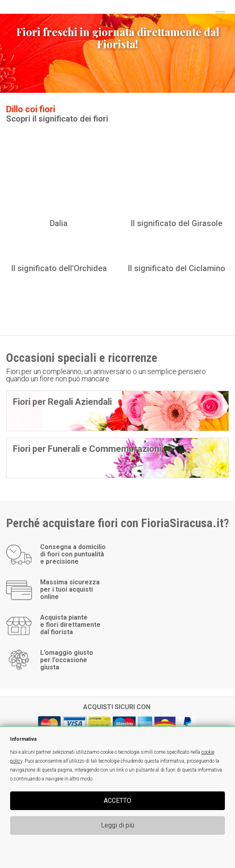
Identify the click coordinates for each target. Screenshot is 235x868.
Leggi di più (117, 825)
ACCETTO (117, 801)
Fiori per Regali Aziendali (62, 402)
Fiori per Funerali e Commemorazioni (87, 449)
